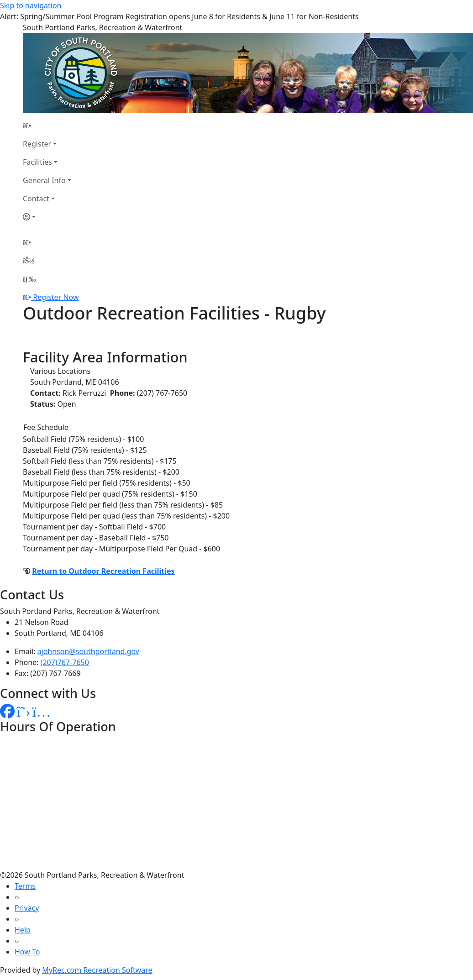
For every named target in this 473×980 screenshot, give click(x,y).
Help (23, 930)
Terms (25, 886)
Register (37, 144)
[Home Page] (47, 126)
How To (27, 952)
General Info (44, 180)
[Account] (47, 217)
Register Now (56, 297)
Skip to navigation (31, 5)
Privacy (27, 908)
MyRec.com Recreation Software (97, 970)
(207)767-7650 (65, 662)
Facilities (37, 162)
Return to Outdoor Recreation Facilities (103, 571)
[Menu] (29, 279)
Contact (36, 199)
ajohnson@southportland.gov (88, 651)
